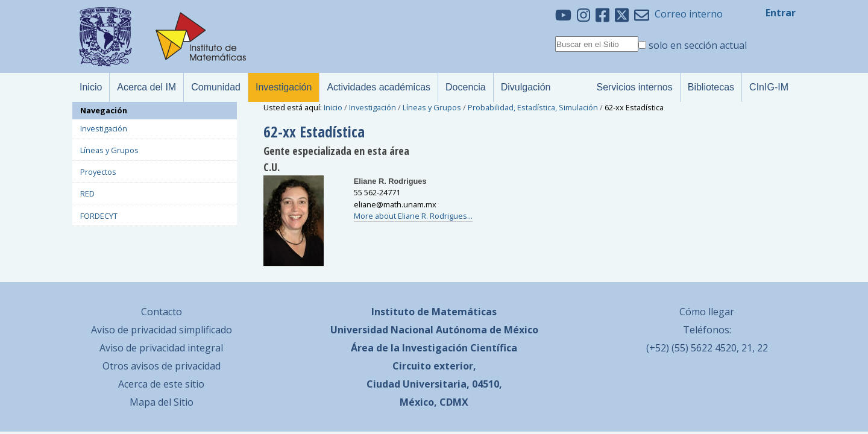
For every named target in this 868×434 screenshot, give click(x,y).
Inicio (333, 107)
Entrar (781, 13)
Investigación (373, 107)
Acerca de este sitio (161, 384)
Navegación (104, 110)
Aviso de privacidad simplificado (162, 330)
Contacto (162, 312)
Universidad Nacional (382, 330)
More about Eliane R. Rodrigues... (413, 216)
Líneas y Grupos (432, 107)
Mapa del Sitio (162, 402)
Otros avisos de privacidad (162, 366)
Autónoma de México (487, 330)
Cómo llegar (707, 312)
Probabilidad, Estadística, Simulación (533, 107)
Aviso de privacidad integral (161, 348)
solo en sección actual (698, 45)
